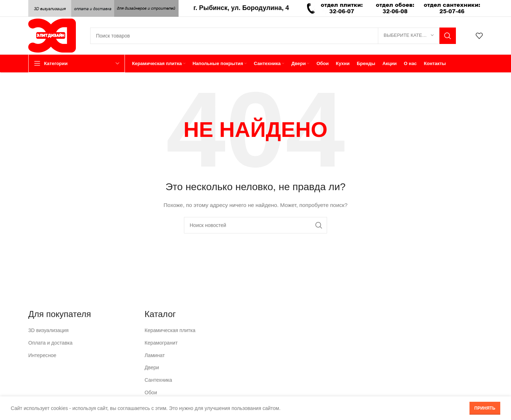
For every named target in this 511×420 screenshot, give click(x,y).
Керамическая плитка (170, 330)
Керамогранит (161, 343)
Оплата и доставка (50, 343)
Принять (485, 408)
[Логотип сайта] (52, 35)
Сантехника (158, 380)
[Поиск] (273, 36)
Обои (151, 392)
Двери (152, 367)
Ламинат (155, 355)
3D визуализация (48, 330)
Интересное (42, 355)
